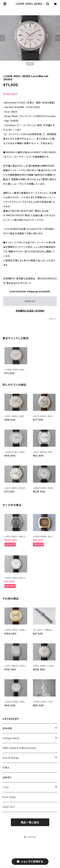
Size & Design (11, 758)
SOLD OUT (9, 807)
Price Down (9, 797)
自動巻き (7, 777)
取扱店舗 (7, 728)
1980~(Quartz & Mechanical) (19, 748)
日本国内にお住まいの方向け (30, 311)
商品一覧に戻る (30, 822)
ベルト (6, 787)
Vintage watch (11, 738)
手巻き (6, 768)
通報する (53, 319)
